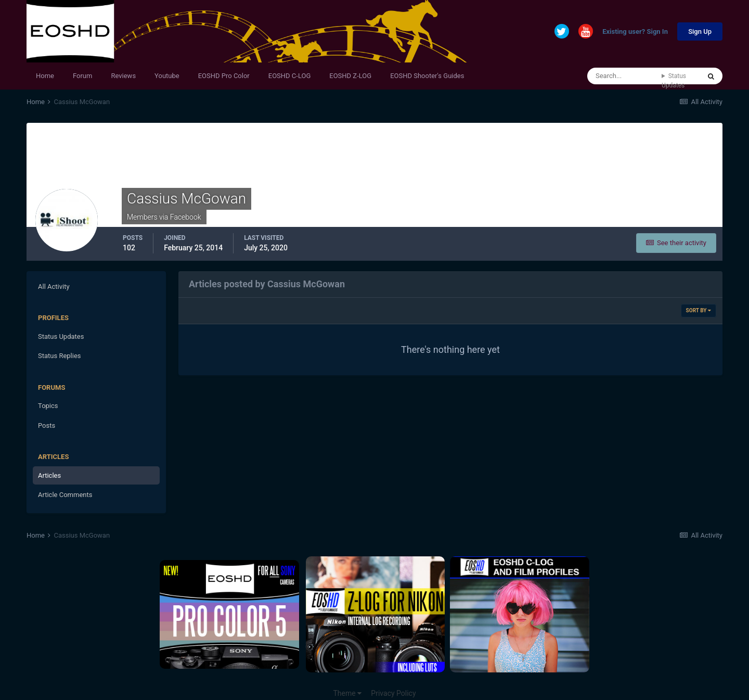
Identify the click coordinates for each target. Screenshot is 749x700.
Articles (49, 475)
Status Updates (674, 81)
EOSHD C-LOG (290, 76)
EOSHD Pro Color (224, 76)
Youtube (167, 76)
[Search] (624, 76)
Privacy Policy (393, 693)
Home (45, 76)
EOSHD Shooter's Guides (427, 76)
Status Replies (60, 356)
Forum (82, 76)
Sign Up (700, 31)
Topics (48, 406)
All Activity (54, 287)
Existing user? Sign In (635, 32)
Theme (347, 693)
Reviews (123, 76)
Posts (47, 425)
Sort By (699, 310)
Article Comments (65, 495)
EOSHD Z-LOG (350, 76)
